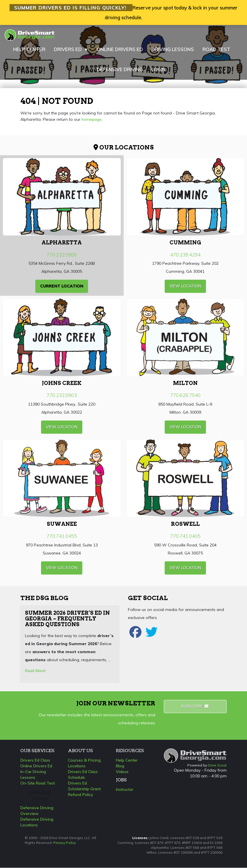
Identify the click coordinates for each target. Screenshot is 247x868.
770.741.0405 (185, 536)
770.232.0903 (62, 396)
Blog (120, 766)
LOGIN (158, 70)
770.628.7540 (185, 396)
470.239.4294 (185, 255)
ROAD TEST (216, 49)
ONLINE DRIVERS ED (120, 49)
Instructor (125, 790)
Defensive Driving (40, 796)
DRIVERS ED (71, 50)
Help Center (127, 760)
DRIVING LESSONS (173, 49)
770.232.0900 (62, 255)
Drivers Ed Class (35, 760)
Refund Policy (81, 795)
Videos (122, 772)
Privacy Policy (65, 843)
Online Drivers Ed (36, 766)
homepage (92, 120)
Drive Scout (217, 766)
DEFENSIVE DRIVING (120, 70)
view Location (185, 287)
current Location (62, 287)
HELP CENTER (29, 49)
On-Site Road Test (38, 783)
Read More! (35, 671)
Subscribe (195, 707)
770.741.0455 (62, 536)
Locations (77, 766)
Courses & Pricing (84, 760)
